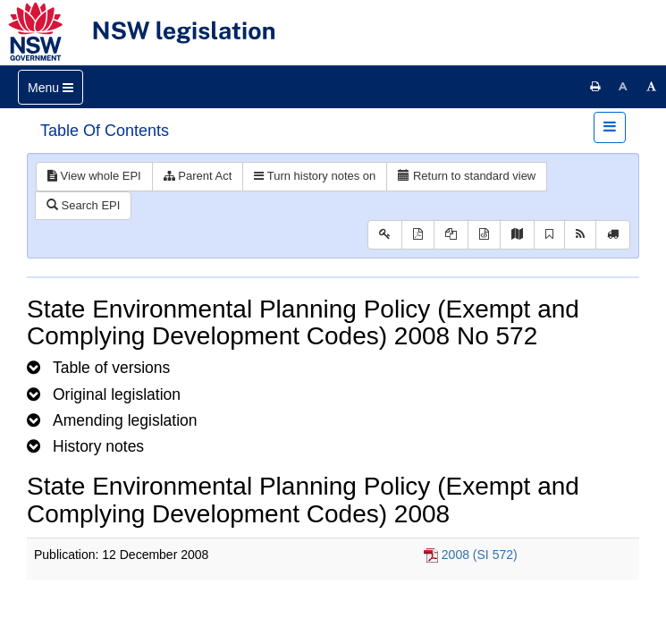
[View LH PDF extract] (451, 235)
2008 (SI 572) (480, 555)
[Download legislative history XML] (484, 235)
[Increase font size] (652, 87)
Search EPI (83, 205)
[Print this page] (595, 87)
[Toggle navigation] (51, 87)
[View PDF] (418, 235)
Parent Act (198, 176)
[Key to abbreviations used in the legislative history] (385, 235)
